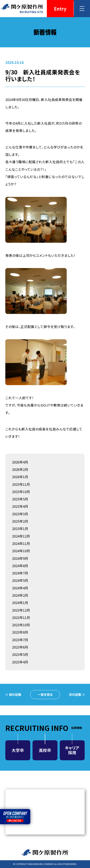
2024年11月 (21, 543)
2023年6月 (20, 647)
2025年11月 (21, 484)
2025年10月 (21, 492)
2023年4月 (20, 662)
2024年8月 (20, 566)
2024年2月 (20, 595)
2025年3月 (20, 514)
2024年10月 (21, 551)
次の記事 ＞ (77, 694)
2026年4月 (20, 462)
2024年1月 (20, 603)
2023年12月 (21, 610)
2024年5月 (20, 580)
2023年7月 (20, 640)
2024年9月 (20, 558)
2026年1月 (20, 477)
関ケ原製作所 (45, 852)
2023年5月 (20, 654)
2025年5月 (20, 499)
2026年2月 (20, 469)
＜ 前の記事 (13, 694)
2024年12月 (21, 536)
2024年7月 (20, 573)
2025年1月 (20, 529)
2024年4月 (20, 588)
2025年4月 (20, 506)
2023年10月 (21, 625)
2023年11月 (21, 617)
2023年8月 (20, 632)
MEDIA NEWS (45, 812)
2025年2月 (20, 521)
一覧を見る (45, 694)
